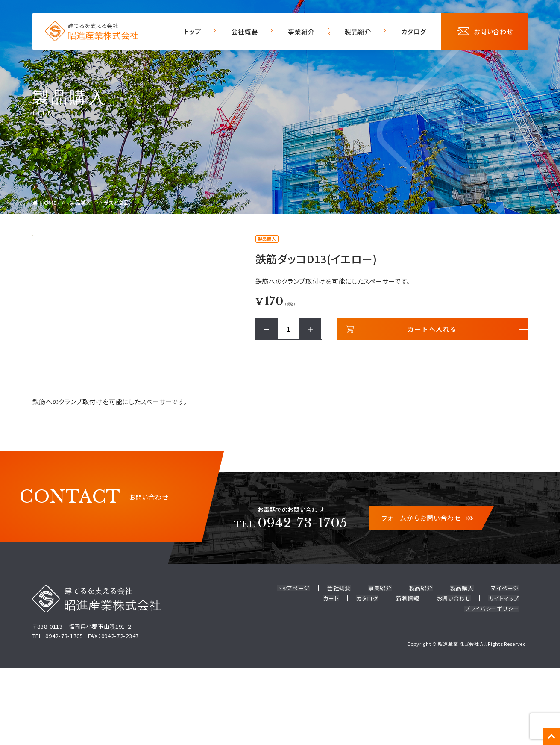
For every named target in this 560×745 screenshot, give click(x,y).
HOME (48, 203)
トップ (193, 31)
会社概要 (245, 31)
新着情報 (409, 676)
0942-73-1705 (291, 601)
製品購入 (81, 202)
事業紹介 (301, 31)
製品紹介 (358, 31)
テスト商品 (117, 202)
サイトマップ (504, 676)
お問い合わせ (484, 31)
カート (333, 676)
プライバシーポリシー (492, 686)
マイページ (505, 667)
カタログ (414, 31)
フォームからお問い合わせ (427, 596)
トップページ (296, 667)
